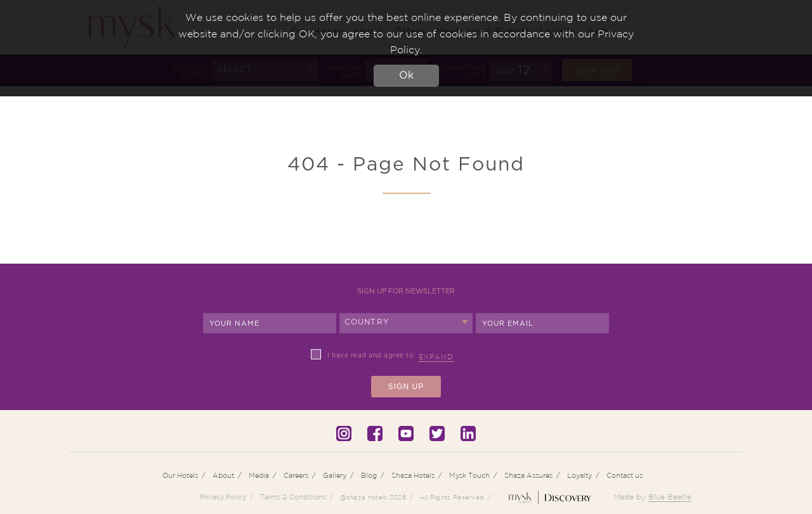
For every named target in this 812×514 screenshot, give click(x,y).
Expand (436, 357)
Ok (406, 75)
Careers (296, 475)
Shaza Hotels (413, 475)
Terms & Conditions (293, 497)
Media (259, 475)
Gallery (335, 475)
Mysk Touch (469, 475)
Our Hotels (180, 475)
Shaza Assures (528, 475)
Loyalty (580, 475)
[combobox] (406, 323)
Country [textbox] (367, 322)
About (223, 475)
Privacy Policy (223, 497)
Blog (369, 475)
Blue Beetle (670, 497)
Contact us (625, 475)
